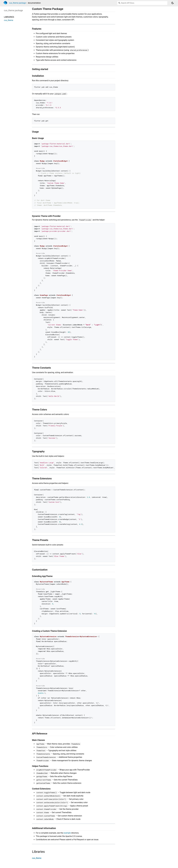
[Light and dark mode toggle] (173, 3)
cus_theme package (17, 3)
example (67, 833)
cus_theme (37, 858)
